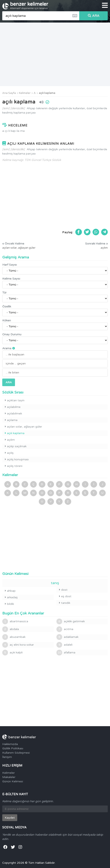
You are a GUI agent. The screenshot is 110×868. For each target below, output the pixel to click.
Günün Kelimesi (13, 781)
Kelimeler (25, 93)
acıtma (65, 629)
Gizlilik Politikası (13, 748)
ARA (94, 16)
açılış (9, 453)
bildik (9, 604)
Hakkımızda (10, 744)
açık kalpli (12, 653)
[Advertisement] (55, 54)
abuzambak (14, 637)
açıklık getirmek (71, 621)
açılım (10, 440)
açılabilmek (13, 414)
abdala (11, 629)
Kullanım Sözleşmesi (16, 753)
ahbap (10, 591)
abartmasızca (15, 621)
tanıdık (65, 603)
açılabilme (13, 407)
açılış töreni (14, 466)
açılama (11, 420)
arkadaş (11, 597)
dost (63, 590)
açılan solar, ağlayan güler (23, 427)
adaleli (64, 645)
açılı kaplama (47, 93)
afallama (66, 653)
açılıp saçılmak (16, 446)
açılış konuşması (17, 459)
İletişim (7, 757)
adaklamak (67, 637)
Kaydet (10, 818)
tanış (55, 583)
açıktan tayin (15, 400)
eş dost (65, 596)
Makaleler (9, 777)
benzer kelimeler (29, 5)
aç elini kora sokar (18, 645)
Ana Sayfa (9, 93)
